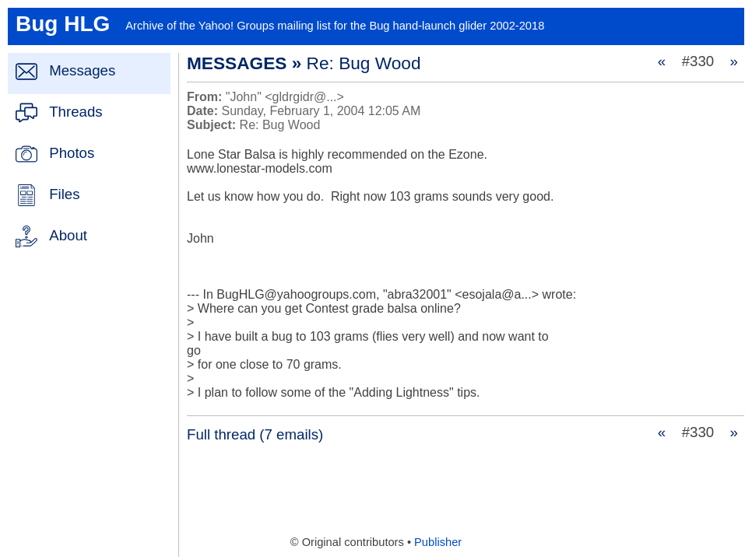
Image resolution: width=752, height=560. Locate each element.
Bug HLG (63, 24)
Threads (76, 112)
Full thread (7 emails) (255, 434)
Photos (72, 153)
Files (64, 194)
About (68, 235)
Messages (82, 70)
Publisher (438, 542)
